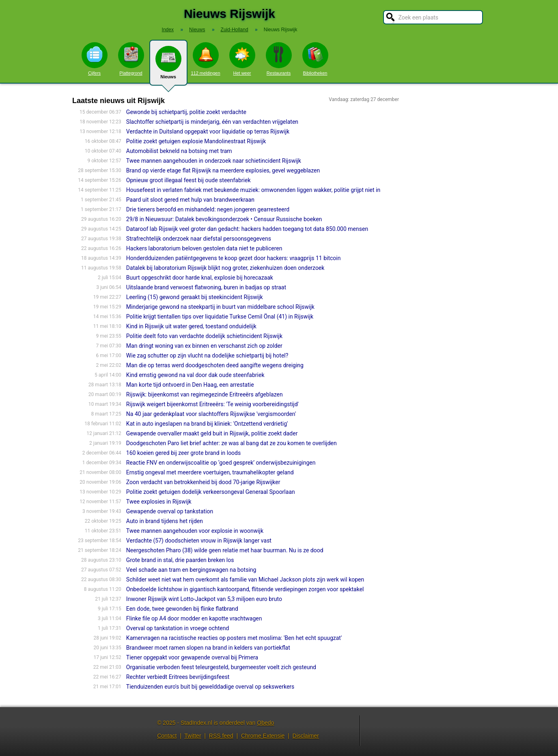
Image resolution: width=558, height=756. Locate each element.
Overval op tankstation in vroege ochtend (178, 628)
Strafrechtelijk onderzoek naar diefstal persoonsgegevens (199, 239)
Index (168, 30)
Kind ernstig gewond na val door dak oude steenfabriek (195, 375)
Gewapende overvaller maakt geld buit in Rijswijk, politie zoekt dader (212, 433)
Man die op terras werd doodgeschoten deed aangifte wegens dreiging (215, 365)
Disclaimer (306, 736)
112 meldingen (205, 59)
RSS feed (221, 736)
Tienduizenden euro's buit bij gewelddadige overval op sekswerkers (210, 687)
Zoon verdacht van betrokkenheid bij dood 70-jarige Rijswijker (203, 482)
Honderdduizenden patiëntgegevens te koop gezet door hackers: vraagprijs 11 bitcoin (234, 258)
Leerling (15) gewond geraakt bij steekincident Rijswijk (195, 297)
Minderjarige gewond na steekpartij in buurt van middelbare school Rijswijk (220, 307)
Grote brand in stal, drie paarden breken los (180, 560)
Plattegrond (131, 59)
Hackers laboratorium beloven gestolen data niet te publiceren (204, 248)
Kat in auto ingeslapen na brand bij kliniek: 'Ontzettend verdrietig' (207, 424)
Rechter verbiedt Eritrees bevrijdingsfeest (178, 677)
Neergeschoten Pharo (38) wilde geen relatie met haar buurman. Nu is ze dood (225, 550)
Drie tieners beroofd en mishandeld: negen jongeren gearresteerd (208, 209)
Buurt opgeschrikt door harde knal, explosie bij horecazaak (200, 278)
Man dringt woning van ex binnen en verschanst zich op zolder (204, 346)
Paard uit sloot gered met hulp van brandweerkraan (190, 200)
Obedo (265, 723)
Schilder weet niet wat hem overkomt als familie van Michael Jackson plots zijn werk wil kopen (245, 579)
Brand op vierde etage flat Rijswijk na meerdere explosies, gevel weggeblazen (223, 170)
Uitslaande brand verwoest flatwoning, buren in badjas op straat (206, 287)
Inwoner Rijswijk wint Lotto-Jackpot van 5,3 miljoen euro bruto (204, 599)
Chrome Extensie (263, 736)
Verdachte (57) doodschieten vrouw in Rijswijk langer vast (199, 541)
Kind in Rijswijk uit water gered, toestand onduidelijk (191, 326)
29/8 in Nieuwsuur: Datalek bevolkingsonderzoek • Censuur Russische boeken (224, 219)
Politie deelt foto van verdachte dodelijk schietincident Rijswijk (204, 336)
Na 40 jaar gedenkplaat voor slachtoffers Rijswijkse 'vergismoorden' (211, 414)
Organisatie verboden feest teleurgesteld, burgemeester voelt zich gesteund (221, 667)
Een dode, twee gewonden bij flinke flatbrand (182, 609)
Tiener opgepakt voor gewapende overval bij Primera (192, 657)
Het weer (242, 59)
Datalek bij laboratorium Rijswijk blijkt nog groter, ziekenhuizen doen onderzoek (225, 268)
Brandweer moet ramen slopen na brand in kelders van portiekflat (208, 648)
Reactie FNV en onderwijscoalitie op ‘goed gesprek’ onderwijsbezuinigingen (221, 463)
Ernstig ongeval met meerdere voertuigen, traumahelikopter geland (210, 472)
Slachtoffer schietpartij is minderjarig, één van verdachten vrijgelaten (212, 122)
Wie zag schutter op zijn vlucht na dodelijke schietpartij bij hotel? (207, 355)
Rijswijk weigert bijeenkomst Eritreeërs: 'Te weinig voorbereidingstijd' (212, 404)
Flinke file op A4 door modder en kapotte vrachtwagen (194, 618)
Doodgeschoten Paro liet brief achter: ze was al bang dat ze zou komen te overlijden (232, 443)
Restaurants (279, 59)
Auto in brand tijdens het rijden (165, 521)
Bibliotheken (315, 59)
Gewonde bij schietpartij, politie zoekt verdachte (186, 112)
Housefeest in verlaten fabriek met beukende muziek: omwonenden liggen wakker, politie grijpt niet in (253, 190)
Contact (167, 736)
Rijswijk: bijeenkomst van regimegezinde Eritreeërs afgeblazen (205, 394)
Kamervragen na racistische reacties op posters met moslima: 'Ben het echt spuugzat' (234, 638)
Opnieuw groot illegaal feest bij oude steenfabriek (189, 180)
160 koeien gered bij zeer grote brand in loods (183, 453)
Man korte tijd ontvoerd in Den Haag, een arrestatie (190, 385)
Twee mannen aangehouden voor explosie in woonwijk (195, 531)
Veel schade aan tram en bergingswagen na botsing (191, 570)
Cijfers (95, 59)
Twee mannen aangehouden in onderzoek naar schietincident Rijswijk (214, 161)
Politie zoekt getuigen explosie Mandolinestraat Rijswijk (196, 141)
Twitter (193, 736)
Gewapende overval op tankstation (170, 511)
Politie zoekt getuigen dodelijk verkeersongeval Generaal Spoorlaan (211, 492)
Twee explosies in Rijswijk (159, 502)
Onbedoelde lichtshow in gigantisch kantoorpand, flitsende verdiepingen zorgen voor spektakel (245, 589)
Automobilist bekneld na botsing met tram (179, 151)
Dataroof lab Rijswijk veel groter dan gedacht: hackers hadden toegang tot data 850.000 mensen (247, 229)
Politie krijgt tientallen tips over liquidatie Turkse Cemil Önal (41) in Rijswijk (220, 317)
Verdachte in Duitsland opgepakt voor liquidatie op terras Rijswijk (208, 131)
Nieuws (168, 66)
